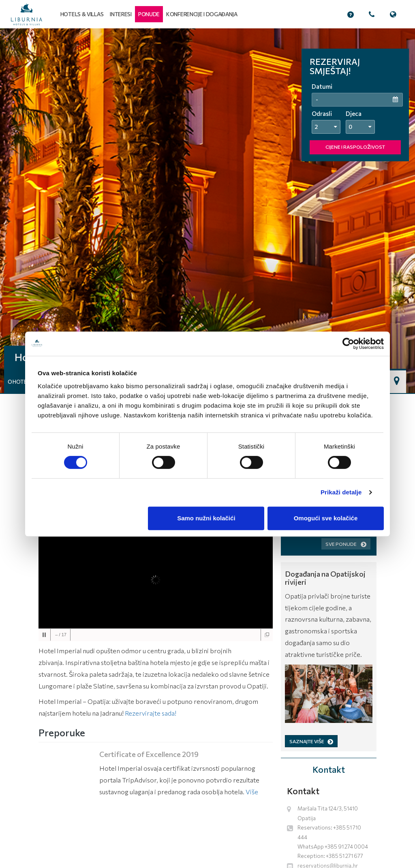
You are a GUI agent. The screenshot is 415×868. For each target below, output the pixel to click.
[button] (149, 14)
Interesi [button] (121, 14)
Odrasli (322, 113)
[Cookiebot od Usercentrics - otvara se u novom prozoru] (348, 344)
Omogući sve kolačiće (326, 518)
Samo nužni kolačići (206, 518)
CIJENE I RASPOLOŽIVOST (355, 147)
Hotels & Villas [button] (82, 14)
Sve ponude (346, 544)
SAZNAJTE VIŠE (311, 741)
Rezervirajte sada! (151, 713)
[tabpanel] (207, 211)
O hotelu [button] (20, 382)
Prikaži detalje (341, 492)
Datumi (322, 86)
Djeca (354, 113)
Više (252, 792)
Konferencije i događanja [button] (202, 14)
